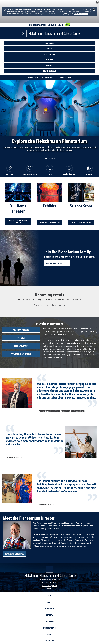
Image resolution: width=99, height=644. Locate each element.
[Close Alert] (94, 10)
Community (49, 65)
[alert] (49, 12)
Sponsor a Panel (33, 77)
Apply (68, 25)
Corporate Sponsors (49, 77)
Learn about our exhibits (50, 222)
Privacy (50, 634)
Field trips (49, 60)
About (50, 49)
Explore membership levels (57, 263)
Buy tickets (49, 43)
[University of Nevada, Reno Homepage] (49, 569)
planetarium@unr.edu (50, 585)
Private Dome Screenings (21, 354)
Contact (50, 596)
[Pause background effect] (97, 2)
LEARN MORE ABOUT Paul (15, 554)
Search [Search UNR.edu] (61, 25)
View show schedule (21, 330)
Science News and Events (37, 25)
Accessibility (50, 609)
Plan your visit (49, 54)
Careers (49, 602)
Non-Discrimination (50, 628)
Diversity (50, 615)
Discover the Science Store (81, 222)
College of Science (65, 77)
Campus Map (49, 641)
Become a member (49, 71)
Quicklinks (52, 25)
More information (81, 14)
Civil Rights (50, 621)
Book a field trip (21, 346)
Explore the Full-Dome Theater (18, 221)
